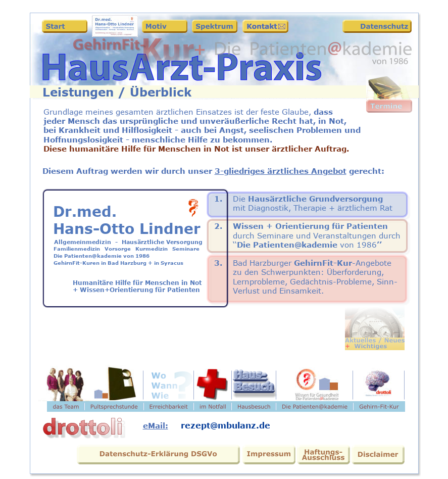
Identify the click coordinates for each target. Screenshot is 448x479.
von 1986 (358, 245)
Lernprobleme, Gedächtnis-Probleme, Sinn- (315, 282)
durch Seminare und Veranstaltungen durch (317, 236)
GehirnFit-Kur (322, 263)
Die (239, 199)
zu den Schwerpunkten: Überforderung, (310, 272)
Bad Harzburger (262, 263)
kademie (321, 245)
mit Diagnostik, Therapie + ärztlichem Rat (313, 208)
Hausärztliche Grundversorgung (314, 199)
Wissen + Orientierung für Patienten (310, 226)
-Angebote (372, 263)
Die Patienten (266, 245)
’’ (379, 245)
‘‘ (235, 245)
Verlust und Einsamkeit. (280, 291)
